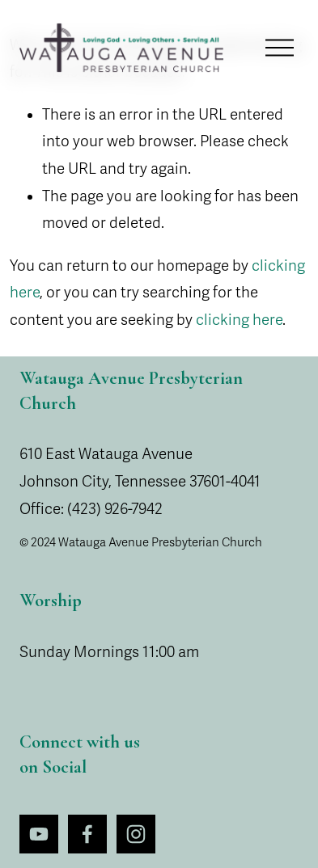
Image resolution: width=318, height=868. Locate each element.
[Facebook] (87, 834)
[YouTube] (39, 834)
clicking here (239, 320)
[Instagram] (136, 834)
